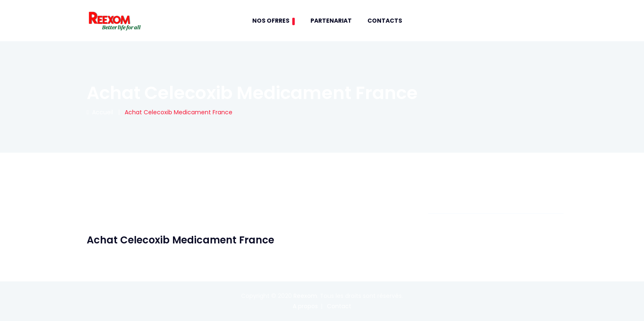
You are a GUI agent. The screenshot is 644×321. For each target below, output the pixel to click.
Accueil (100, 112)
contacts (385, 21)
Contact (339, 306)
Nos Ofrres (273, 21)
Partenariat (331, 21)
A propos (305, 306)
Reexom (305, 296)
